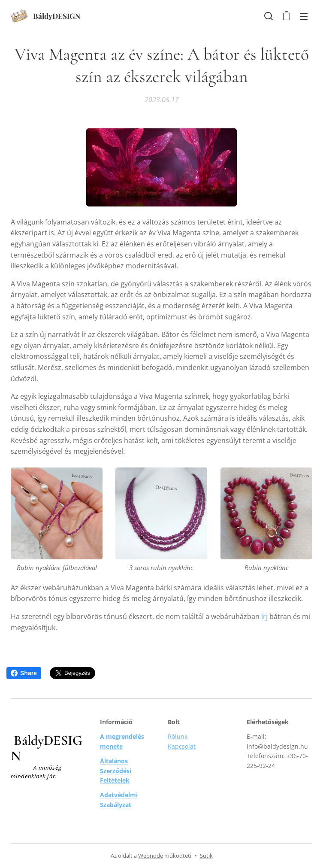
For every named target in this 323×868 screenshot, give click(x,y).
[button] (269, 16)
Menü (304, 16)
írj (264, 616)
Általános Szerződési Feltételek (116, 771)
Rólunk (178, 736)
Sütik (206, 856)
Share (24, 673)
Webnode (151, 856)
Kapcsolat (182, 746)
